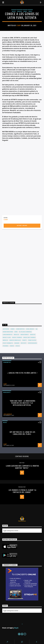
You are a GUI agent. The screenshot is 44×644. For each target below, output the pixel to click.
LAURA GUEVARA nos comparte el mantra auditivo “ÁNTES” (22, 467)
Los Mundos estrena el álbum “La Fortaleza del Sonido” (22, 491)
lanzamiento (8, 335)
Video (30, 11)
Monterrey (25, 335)
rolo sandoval (8, 414)
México (5, 340)
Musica (20, 11)
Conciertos (7, 362)
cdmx (13, 329)
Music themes (17, 337)
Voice (18, 346)
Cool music (30, 329)
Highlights (7, 392)
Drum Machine (8, 332)
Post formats (8, 343)
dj (37, 329)
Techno (6, 346)
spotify (24, 343)
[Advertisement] (16, 264)
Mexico (16, 335)
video (12, 346)
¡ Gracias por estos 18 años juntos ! (22, 373)
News (25, 11)
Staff (19, 26)
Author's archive (22, 226)
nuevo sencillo (15, 340)
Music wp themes (29, 337)
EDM (16, 332)
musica (33, 335)
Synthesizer (32, 343)
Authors (6, 329)
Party (25, 340)
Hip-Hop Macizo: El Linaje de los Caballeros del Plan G (22, 433)
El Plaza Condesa (25, 332)
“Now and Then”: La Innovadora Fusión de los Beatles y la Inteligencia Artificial (22, 403)
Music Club (7, 337)
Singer (17, 343)
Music (14, 11)
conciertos (20, 329)
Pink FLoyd (32, 340)
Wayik (16, 628)
